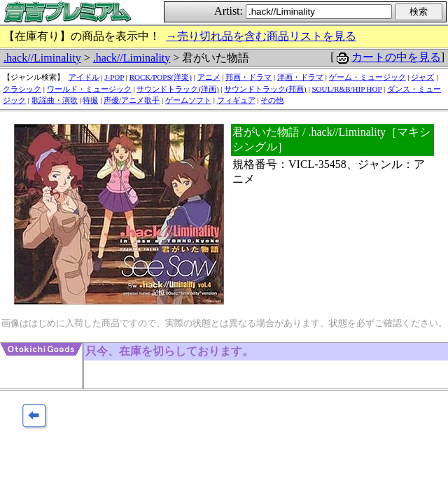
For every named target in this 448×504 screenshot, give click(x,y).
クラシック (22, 89)
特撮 (90, 100)
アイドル (84, 77)
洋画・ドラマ (300, 77)
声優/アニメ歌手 (132, 100)
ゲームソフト (188, 100)
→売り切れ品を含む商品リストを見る (261, 36)
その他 (272, 100)
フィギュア (236, 100)
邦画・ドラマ (248, 77)
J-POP (114, 77)
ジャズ (422, 77)
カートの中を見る (396, 57)
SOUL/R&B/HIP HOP (346, 89)
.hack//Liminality (42, 58)
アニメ (209, 77)
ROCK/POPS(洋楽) (161, 77)
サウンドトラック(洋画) (177, 89)
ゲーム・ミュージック (367, 77)
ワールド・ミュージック (89, 89)
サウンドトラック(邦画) (265, 89)
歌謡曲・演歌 (55, 100)
